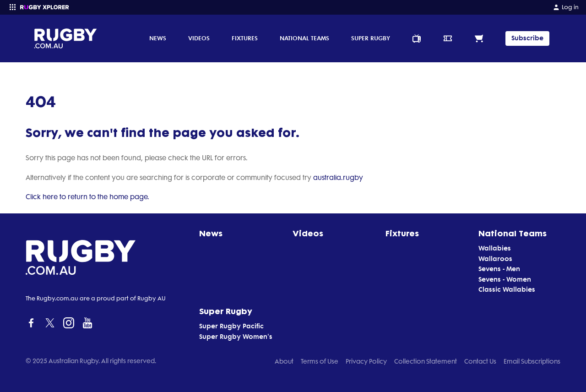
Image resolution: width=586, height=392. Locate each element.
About (284, 361)
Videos (199, 38)
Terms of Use (320, 361)
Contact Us (480, 361)
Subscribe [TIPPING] (527, 38)
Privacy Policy (366, 361)
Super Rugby (371, 38)
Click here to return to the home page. (87, 197)
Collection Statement (426, 361)
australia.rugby (338, 178)
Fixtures (245, 38)
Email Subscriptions (532, 361)
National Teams (304, 38)
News (158, 38)
